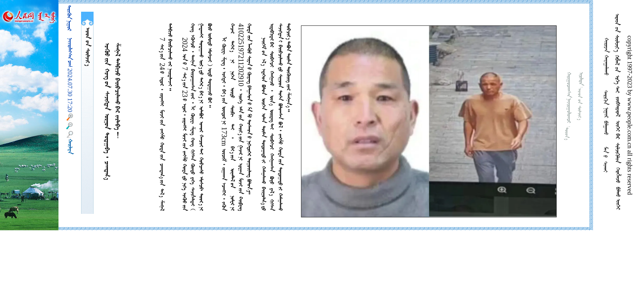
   (87, 47)
